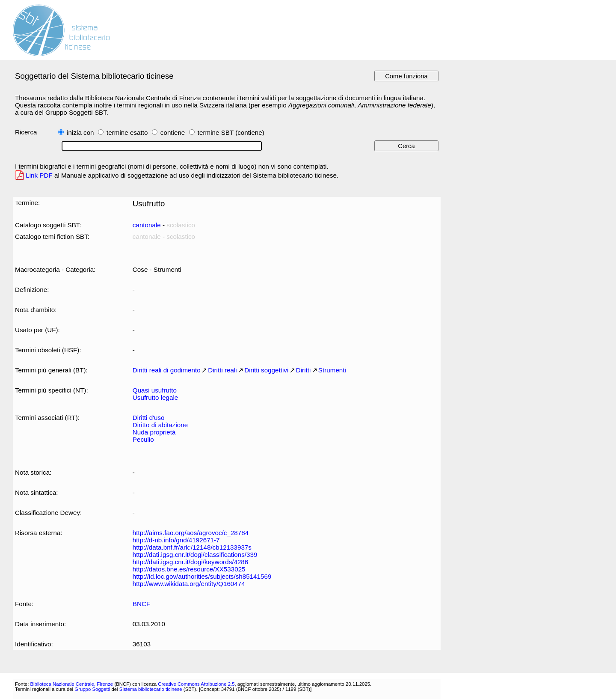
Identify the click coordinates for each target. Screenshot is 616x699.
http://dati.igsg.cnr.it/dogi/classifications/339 (195, 555)
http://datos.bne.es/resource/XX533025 (189, 569)
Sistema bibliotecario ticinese (151, 689)
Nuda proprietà (154, 432)
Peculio (143, 439)
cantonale (147, 225)
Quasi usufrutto (155, 390)
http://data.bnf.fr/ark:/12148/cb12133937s (192, 547)
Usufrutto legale (155, 397)
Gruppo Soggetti (92, 689)
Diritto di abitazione (160, 425)
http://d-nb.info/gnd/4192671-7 (176, 540)
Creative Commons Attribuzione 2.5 (196, 684)
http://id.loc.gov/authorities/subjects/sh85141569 (202, 576)
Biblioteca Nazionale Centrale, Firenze (71, 684)
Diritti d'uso (149, 418)
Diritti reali (222, 370)
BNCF (141, 604)
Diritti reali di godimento (167, 370)
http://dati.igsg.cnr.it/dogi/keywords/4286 (190, 562)
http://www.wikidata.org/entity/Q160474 (189, 584)
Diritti (304, 370)
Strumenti (332, 370)
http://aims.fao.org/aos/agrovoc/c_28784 (191, 533)
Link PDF (39, 175)
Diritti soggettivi (266, 370)
